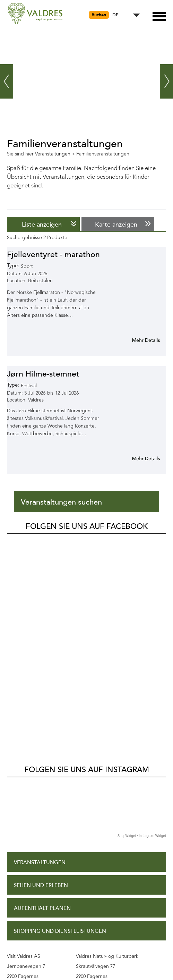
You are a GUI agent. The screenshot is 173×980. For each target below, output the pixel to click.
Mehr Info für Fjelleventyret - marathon (138, 340)
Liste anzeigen (42, 225)
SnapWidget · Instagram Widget (142, 630)
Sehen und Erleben (41, 680)
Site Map (25, 871)
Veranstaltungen (40, 657)
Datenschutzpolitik (42, 848)
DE (115, 15)
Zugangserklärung (42, 826)
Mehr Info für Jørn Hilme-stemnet (138, 458)
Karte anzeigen (116, 225)
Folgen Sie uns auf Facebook (87, 526)
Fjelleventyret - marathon (53, 255)
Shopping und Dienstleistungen (60, 725)
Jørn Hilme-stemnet (43, 374)
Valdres (16, 540)
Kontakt (26, 894)
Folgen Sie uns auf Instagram (87, 564)
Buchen (99, 15)
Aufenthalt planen (42, 703)
